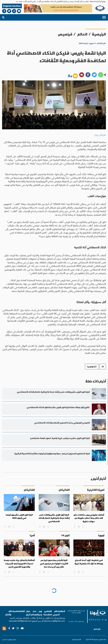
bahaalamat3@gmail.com (20, 621)
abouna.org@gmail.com (54, 621)
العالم (82, 34)
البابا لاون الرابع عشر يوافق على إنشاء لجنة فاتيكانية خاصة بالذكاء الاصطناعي (54, 518)
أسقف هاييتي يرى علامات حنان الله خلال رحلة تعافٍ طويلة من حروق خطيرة (89, 518)
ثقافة (22, 611)
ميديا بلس (5, 639)
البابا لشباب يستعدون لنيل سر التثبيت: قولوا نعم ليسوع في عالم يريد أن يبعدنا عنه (54, 563)
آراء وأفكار (8, 613)
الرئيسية (99, 34)
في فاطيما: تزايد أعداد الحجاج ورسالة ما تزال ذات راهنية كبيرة (89, 562)
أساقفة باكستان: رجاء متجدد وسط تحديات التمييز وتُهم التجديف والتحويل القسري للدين (19, 563)
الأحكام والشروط (76, 639)
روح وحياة (39, 613)
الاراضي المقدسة (48, 613)
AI (103, 366)
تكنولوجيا (92, 366)
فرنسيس (65, 34)
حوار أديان (28, 613)
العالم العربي (56, 613)
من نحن (97, 629)
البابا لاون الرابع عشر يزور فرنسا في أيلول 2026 (19, 516)
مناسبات (15, 611)
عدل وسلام (34, 613)
